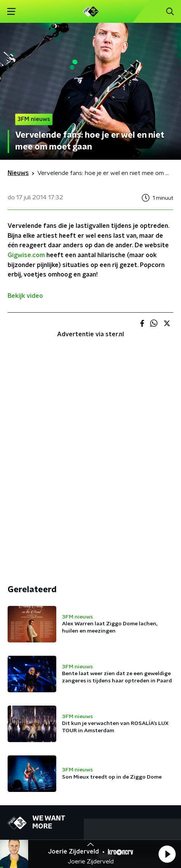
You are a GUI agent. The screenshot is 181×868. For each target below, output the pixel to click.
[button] (167, 854)
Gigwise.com (26, 255)
